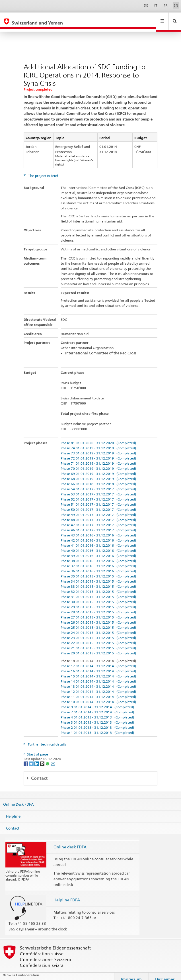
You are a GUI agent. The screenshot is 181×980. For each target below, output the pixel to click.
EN (176, 5)
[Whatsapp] (48, 758)
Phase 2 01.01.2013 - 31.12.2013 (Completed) (97, 722)
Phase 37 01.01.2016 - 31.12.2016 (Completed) (98, 561)
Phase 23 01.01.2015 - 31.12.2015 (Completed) (98, 632)
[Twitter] (32, 758)
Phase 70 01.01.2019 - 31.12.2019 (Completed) (98, 463)
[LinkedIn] (37, 758)
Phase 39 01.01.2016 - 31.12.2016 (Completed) (98, 550)
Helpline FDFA (67, 894)
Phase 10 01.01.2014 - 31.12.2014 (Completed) (98, 696)
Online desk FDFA (70, 841)
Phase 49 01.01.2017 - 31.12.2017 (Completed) (98, 509)
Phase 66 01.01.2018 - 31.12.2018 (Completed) (98, 478)
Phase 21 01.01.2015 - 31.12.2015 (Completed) (98, 643)
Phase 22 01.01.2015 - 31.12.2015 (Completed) (98, 637)
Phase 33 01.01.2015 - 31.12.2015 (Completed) (98, 581)
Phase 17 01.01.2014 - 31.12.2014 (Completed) (98, 661)
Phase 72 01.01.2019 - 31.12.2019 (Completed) (98, 453)
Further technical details (47, 739)
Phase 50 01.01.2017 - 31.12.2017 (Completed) (98, 504)
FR (166, 5)
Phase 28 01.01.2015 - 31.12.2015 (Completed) (98, 607)
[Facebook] (26, 758)
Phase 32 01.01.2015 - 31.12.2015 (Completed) (98, 586)
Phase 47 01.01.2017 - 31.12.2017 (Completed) (98, 519)
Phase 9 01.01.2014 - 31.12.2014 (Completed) (97, 702)
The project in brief (43, 170)
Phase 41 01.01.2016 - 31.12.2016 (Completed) (98, 540)
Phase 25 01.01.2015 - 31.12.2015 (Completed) (98, 622)
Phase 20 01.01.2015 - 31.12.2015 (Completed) (98, 648)
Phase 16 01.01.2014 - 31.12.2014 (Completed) (98, 666)
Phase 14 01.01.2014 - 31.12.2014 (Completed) (98, 676)
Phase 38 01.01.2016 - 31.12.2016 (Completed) (98, 555)
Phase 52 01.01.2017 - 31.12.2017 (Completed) (98, 494)
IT (156, 5)
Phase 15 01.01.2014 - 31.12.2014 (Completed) (98, 671)
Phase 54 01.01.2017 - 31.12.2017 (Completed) (98, 484)
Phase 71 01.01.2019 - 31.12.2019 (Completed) (98, 458)
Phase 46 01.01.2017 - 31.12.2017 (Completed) (98, 525)
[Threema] (43, 758)
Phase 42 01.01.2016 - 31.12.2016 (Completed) (98, 535)
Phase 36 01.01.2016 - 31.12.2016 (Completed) (98, 566)
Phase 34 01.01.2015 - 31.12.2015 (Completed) (98, 576)
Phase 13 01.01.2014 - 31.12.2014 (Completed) (98, 681)
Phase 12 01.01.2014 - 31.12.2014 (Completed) (98, 686)
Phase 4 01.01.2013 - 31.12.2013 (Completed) (97, 712)
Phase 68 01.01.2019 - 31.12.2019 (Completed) (98, 473)
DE (146, 5)
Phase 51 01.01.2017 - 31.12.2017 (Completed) (98, 499)
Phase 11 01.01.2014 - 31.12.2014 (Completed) (98, 691)
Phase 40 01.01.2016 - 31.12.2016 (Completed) (98, 545)
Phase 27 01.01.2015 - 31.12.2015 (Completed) (98, 612)
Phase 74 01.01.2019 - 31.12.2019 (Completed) (98, 443)
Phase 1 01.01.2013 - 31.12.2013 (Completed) (97, 727)
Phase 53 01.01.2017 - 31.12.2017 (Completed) (98, 489)
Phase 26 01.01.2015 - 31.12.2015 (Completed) (98, 617)
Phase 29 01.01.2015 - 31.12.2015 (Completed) (98, 602)
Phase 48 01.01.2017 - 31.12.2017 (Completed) (98, 514)
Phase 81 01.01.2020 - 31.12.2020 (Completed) (98, 437)
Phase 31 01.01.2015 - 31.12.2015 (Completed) (98, 591)
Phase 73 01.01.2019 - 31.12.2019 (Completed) (98, 448)
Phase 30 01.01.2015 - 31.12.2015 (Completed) (98, 596)
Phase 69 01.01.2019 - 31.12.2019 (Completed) (98, 468)
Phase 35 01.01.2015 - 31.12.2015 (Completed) (98, 571)
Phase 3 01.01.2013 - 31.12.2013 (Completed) (97, 717)
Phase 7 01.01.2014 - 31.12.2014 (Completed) (97, 707)
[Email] (53, 758)
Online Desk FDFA (18, 799)
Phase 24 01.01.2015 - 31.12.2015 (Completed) (98, 627)
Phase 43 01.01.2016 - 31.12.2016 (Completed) (98, 530)
